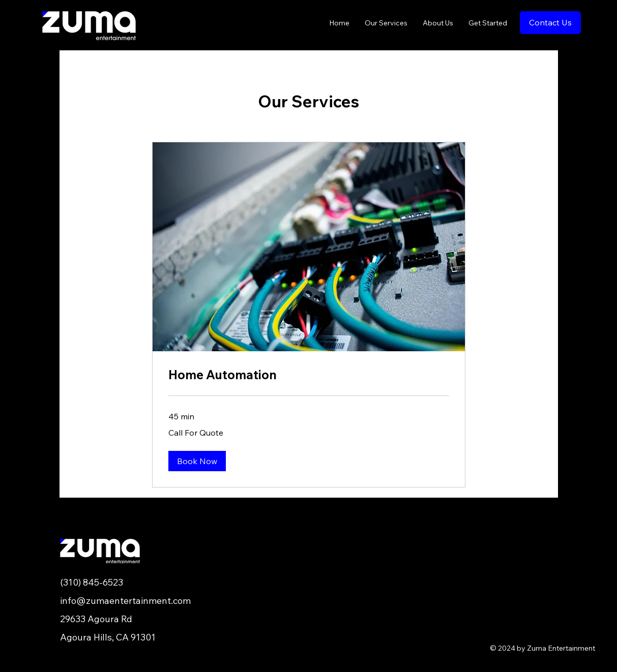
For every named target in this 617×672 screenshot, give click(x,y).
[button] (197, 461)
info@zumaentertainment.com (125, 601)
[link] (309, 375)
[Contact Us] (550, 23)
